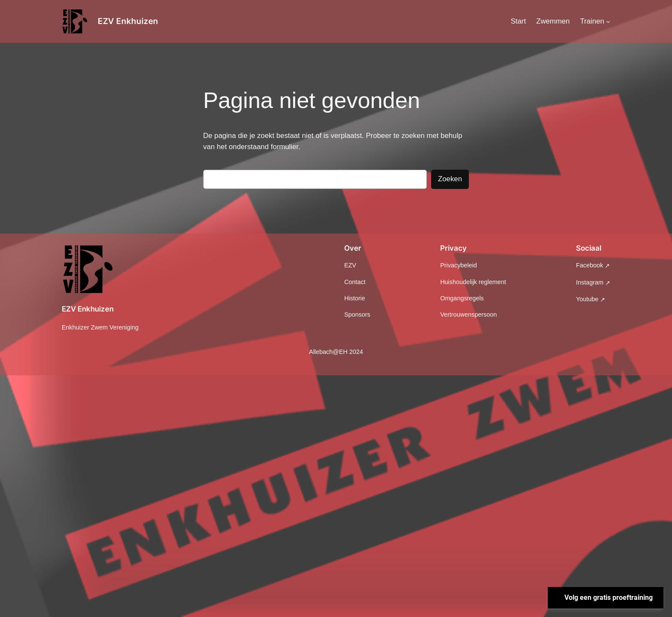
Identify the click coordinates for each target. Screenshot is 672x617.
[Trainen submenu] (608, 21)
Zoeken (450, 179)
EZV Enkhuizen (128, 21)
